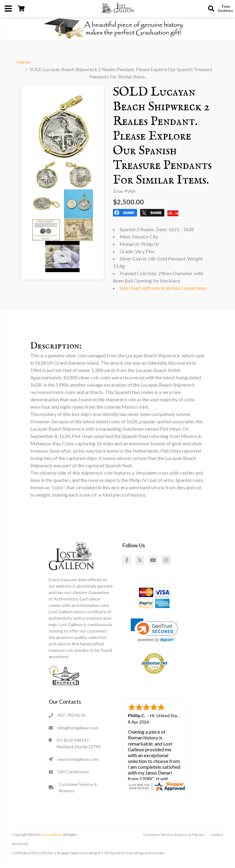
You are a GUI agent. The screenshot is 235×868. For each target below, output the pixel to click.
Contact (217, 835)
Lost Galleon (51, 835)
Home (23, 62)
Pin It (173, 213)
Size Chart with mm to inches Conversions (163, 288)
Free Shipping (225, 9)
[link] (154, 630)
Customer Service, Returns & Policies (174, 835)
